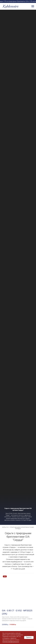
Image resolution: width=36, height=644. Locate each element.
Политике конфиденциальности (11, 642)
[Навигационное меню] (33, 6)
